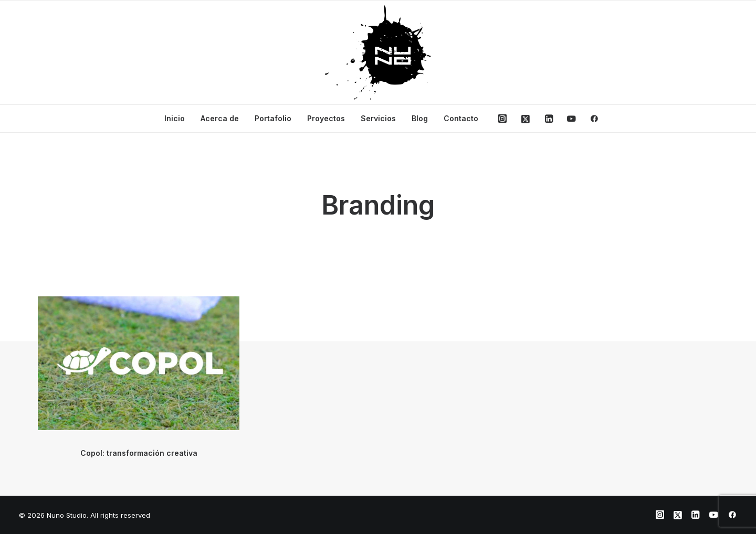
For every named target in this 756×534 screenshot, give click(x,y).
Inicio (175, 118)
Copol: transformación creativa (139, 453)
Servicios (378, 118)
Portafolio (273, 118)
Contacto (461, 118)
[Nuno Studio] (378, 52)
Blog (420, 118)
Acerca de (220, 118)
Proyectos (326, 118)
